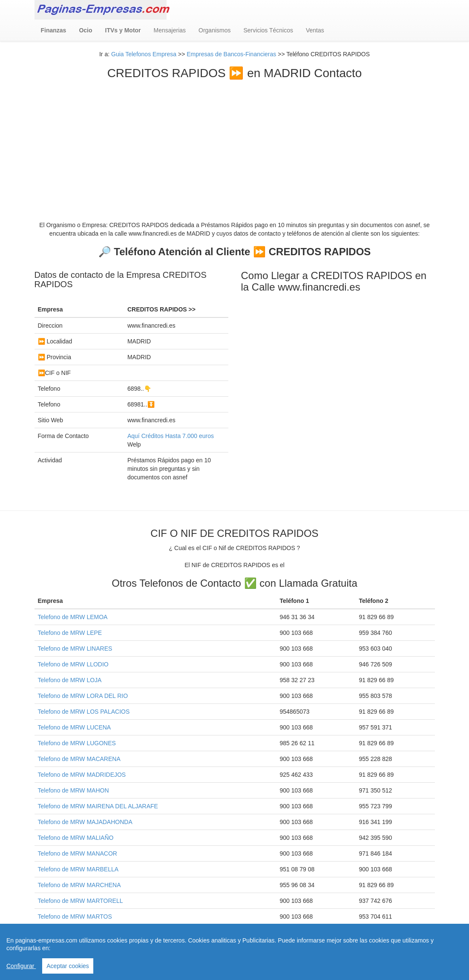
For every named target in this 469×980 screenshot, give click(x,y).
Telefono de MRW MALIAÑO (76, 838)
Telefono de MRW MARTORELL (81, 901)
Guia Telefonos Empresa (144, 54)
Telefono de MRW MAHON (73, 790)
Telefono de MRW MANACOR (78, 853)
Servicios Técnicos (268, 30)
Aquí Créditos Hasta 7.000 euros (171, 436)
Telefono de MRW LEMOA (73, 617)
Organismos (214, 30)
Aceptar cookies (68, 966)
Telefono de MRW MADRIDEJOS (82, 775)
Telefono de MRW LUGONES (77, 743)
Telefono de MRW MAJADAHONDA (85, 822)
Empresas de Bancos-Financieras (231, 54)
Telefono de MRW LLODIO (73, 664)
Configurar (21, 966)
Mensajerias (170, 30)
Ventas (315, 30)
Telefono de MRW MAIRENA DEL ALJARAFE (98, 806)
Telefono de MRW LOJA (70, 680)
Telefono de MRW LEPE (70, 633)
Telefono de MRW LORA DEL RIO (83, 696)
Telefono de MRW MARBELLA (78, 869)
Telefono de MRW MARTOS (75, 917)
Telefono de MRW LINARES (75, 649)
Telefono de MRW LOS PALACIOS (84, 712)
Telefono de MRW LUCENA (75, 727)
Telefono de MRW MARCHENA (79, 885)
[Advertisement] (235, 144)
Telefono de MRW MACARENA (79, 759)
